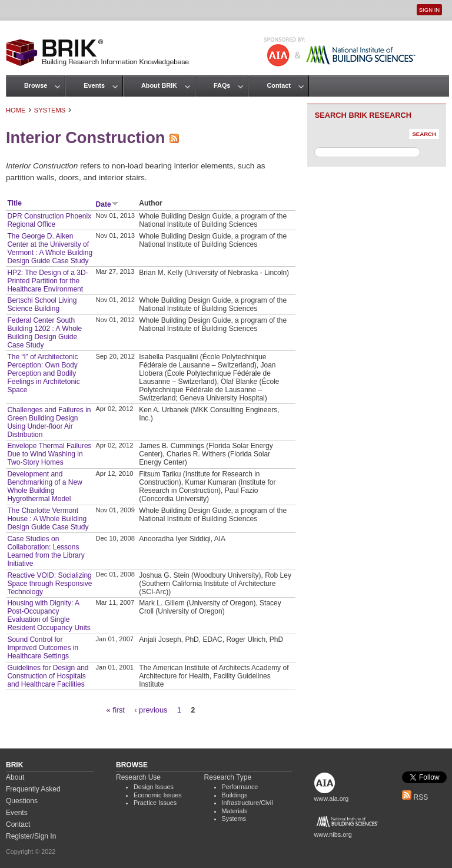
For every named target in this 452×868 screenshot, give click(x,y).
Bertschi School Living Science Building (42, 304)
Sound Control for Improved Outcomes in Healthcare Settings (43, 648)
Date (107, 204)
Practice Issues (155, 803)
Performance (240, 787)
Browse (36, 85)
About (15, 777)
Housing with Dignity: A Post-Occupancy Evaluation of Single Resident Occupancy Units (49, 615)
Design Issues (154, 787)
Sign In (429, 10)
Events (94, 85)
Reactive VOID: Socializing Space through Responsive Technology (49, 584)
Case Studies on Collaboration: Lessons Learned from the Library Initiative (46, 551)
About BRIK (159, 85)
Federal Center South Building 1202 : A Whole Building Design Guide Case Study (44, 333)
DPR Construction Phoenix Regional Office (49, 220)
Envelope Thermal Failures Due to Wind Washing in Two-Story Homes (49, 454)
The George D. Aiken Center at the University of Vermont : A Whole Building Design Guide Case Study (50, 249)
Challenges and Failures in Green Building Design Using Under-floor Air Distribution (49, 422)
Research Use (138, 777)
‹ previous (151, 710)
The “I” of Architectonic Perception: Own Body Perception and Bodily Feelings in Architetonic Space (43, 373)
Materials (235, 811)
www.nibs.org (333, 834)
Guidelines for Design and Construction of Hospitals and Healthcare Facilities (48, 676)
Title (14, 203)
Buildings (235, 795)
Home (16, 110)
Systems (50, 110)
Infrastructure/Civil (247, 803)
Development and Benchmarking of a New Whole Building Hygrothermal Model (44, 486)
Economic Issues (158, 795)
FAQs (222, 85)
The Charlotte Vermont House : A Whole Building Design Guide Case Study (48, 519)
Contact (278, 85)
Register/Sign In (31, 836)
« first (116, 710)
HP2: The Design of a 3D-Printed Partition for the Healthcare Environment (47, 281)
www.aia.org (332, 799)
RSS (415, 797)
